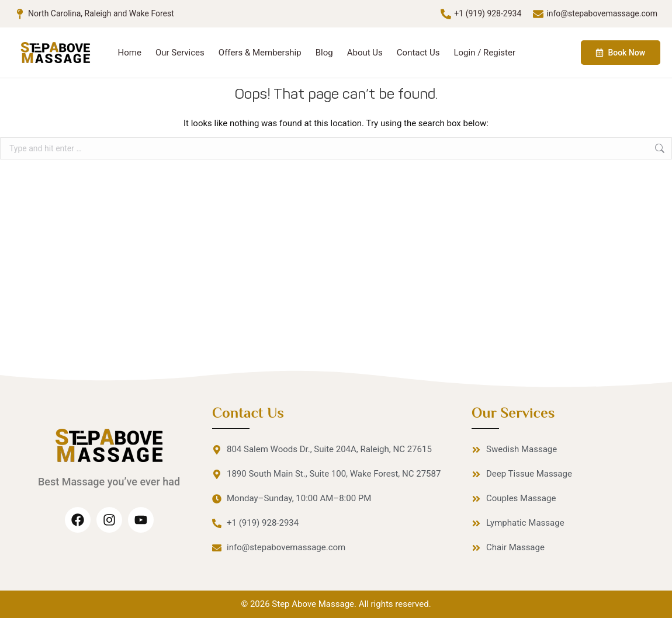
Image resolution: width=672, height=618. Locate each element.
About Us (365, 53)
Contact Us (418, 53)
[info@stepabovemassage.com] (538, 14)
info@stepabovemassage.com (602, 13)
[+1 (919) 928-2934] (446, 14)
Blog (324, 53)
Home (130, 53)
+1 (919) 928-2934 (488, 13)
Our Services (180, 53)
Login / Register (484, 53)
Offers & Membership (260, 53)
